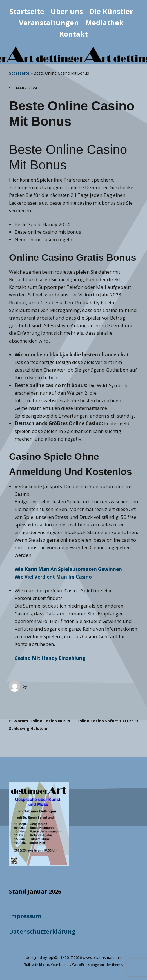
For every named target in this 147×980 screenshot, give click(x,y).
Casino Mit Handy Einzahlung (50, 658)
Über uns (67, 11)
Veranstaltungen (49, 23)
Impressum (25, 916)
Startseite (27, 11)
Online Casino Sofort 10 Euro (105, 721)
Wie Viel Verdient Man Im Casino (53, 577)
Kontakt (74, 34)
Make (44, 965)
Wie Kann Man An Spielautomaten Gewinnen (68, 569)
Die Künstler (111, 11)
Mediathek (104, 23)
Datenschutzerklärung (42, 931)
